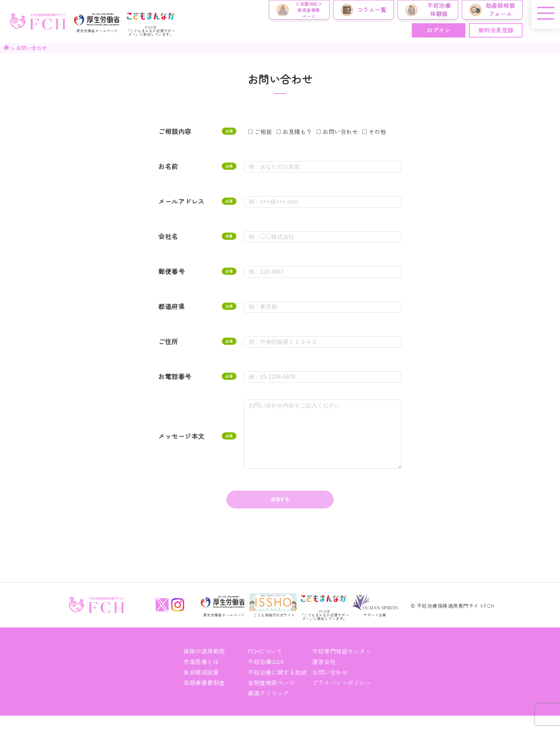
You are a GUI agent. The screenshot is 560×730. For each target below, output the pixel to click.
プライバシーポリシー (342, 697)
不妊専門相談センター (342, 665)
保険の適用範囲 (204, 665)
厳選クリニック (269, 707)
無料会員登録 (496, 30)
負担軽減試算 (201, 686)
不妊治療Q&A (266, 676)
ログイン (439, 30)
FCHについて (265, 665)
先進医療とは (201, 676)
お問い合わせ (330, 686)
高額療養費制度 (204, 697)
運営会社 (324, 676)
